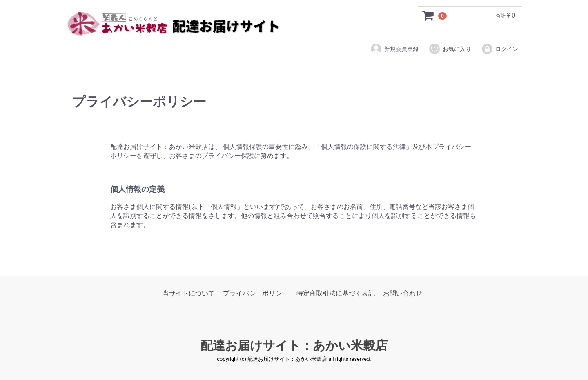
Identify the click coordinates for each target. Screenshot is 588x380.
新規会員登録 (394, 49)
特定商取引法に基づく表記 (336, 293)
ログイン (500, 49)
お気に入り (450, 49)
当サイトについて (189, 293)
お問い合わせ (403, 293)
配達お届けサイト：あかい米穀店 (294, 346)
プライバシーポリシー (256, 293)
